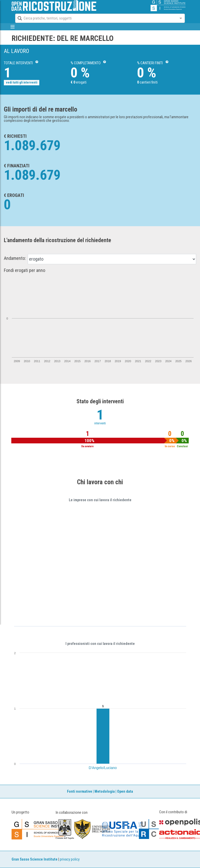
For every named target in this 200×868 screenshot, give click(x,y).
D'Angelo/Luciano (103, 768)
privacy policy (70, 859)
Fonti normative (80, 792)
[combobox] (95, 18)
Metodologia (105, 792)
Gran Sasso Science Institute (35, 859)
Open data (125, 792)
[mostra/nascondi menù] (13, 27)
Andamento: (15, 258)
